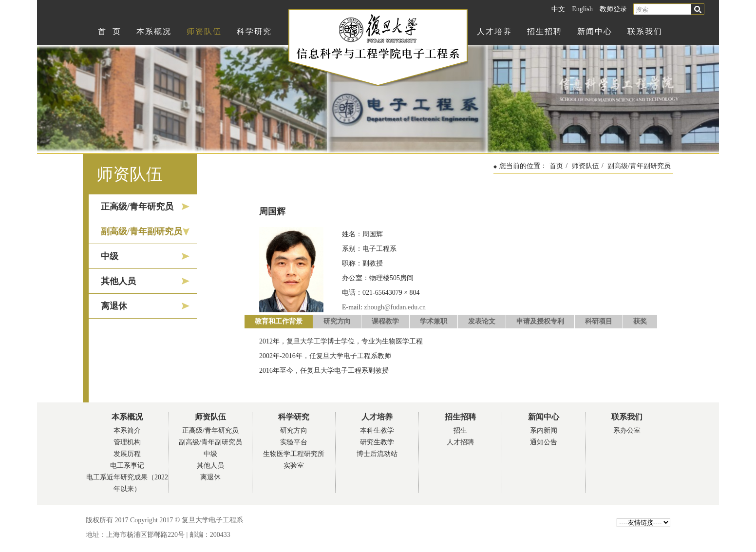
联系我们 (645, 31)
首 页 (110, 31)
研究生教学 (377, 442)
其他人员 (118, 281)
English (582, 9)
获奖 (640, 321)
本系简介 (127, 430)
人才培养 (494, 31)
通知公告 (544, 442)
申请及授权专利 (540, 321)
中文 (558, 9)
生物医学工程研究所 (294, 454)
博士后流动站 (377, 454)
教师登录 (613, 9)
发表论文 (482, 321)
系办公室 (627, 430)
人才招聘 (460, 442)
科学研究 (254, 31)
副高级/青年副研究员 (142, 231)
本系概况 (154, 31)
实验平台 (294, 442)
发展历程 (127, 454)
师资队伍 (204, 31)
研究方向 (337, 321)
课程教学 (385, 321)
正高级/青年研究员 (137, 207)
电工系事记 (127, 466)
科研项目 (599, 321)
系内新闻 (544, 430)
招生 (460, 430)
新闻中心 (595, 31)
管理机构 (127, 442)
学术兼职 (434, 321)
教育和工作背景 (279, 321)
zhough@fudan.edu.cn (395, 307)
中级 (110, 256)
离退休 (114, 306)
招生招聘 (545, 31)
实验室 (294, 466)
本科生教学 (377, 430)
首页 (556, 166)
